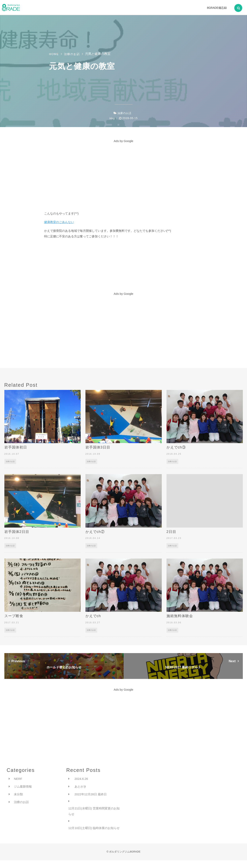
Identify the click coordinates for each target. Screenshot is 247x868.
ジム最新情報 (23, 787)
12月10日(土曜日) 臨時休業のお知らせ (94, 832)
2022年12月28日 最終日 (92, 795)
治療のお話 (124, 113)
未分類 (19, 795)
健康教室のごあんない (59, 222)
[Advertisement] (124, 172)
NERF (18, 779)
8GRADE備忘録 (217, 8)
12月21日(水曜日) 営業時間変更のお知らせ (94, 812)
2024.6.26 (82, 779)
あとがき (81, 787)
